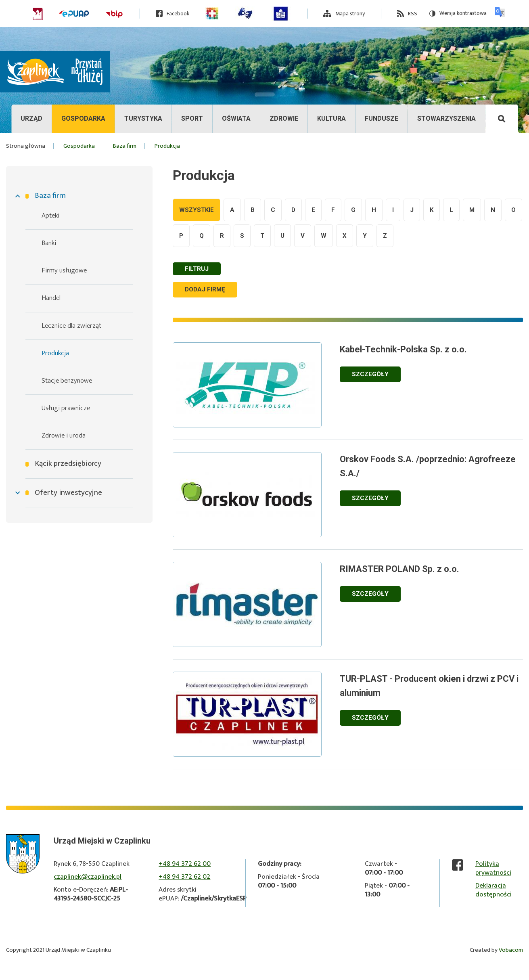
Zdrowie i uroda (64, 436)
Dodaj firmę (208, 290)
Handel (51, 298)
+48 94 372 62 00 (185, 865)
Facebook (178, 14)
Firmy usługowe (64, 270)
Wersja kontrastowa (458, 14)
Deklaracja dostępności (493, 891)
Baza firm (50, 196)
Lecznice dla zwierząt (71, 326)
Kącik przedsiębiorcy (68, 464)
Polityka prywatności (493, 869)
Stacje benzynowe (67, 381)
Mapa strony (350, 14)
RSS (413, 14)
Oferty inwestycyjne (68, 493)
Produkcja (55, 353)
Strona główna (26, 146)
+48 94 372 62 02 (184, 877)
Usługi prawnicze (66, 408)
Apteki (50, 216)
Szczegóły (380, 375)
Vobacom (511, 951)
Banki (49, 243)
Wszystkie (197, 210)
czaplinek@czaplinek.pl (88, 877)
